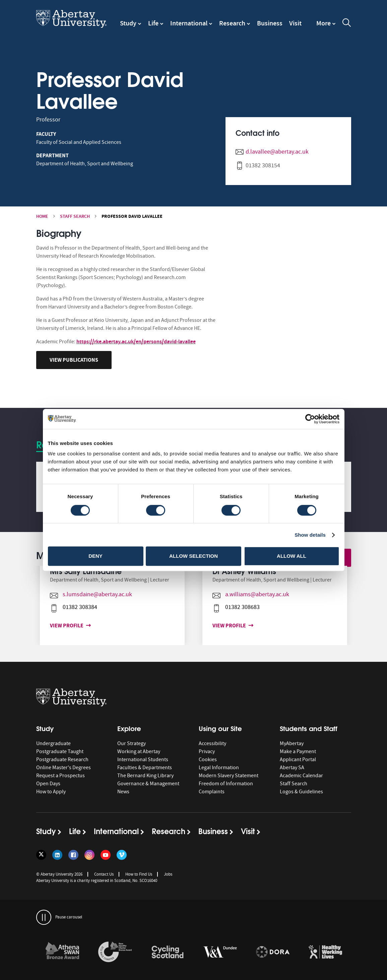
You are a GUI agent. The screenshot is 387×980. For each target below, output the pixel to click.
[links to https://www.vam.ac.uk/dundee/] (220, 952)
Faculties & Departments (145, 768)
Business (270, 23)
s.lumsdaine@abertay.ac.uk (85, 594)
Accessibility (212, 743)
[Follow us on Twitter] (41, 855)
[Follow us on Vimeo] (122, 855)
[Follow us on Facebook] (73, 855)
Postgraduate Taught (60, 751)
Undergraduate (53, 743)
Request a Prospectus (60, 776)
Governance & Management (148, 784)
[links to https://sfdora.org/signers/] (273, 952)
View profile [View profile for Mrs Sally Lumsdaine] (56, 626)
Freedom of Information (226, 784)
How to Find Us (139, 874)
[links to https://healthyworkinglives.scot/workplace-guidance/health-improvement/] (325, 952)
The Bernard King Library (145, 776)
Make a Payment (298, 751)
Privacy (207, 751)
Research (232, 23)
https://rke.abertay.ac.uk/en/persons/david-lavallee (136, 341)
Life (153, 23)
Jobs (168, 874)
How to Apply (51, 792)
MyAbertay (292, 743)
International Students (143, 760)
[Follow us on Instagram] (89, 855)
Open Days (48, 784)
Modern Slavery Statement (229, 776)
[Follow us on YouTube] (106, 855)
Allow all (292, 556)
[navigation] (326, 26)
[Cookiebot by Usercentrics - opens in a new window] (310, 419)
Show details (310, 535)
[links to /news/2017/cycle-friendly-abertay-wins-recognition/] (168, 952)
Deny (95, 556)
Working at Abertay (139, 751)
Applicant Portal (298, 760)
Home (42, 216)
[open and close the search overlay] (347, 24)
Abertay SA (292, 768)
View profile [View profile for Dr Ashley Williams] (218, 626)
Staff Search (75, 216)
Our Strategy (132, 743)
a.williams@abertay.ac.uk (245, 594)
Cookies (208, 760)
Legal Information (219, 768)
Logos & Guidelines (301, 792)
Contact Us (104, 874)
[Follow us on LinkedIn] (57, 855)
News (123, 792)
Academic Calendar (301, 776)
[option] (112, 605)
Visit (295, 23)
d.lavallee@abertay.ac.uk (277, 152)
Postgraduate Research (62, 760)
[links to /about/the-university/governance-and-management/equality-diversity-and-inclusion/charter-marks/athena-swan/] (62, 952)
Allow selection (193, 556)
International (189, 23)
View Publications (74, 360)
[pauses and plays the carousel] (44, 917)
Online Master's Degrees (63, 768)
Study (128, 23)
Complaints (212, 792)
